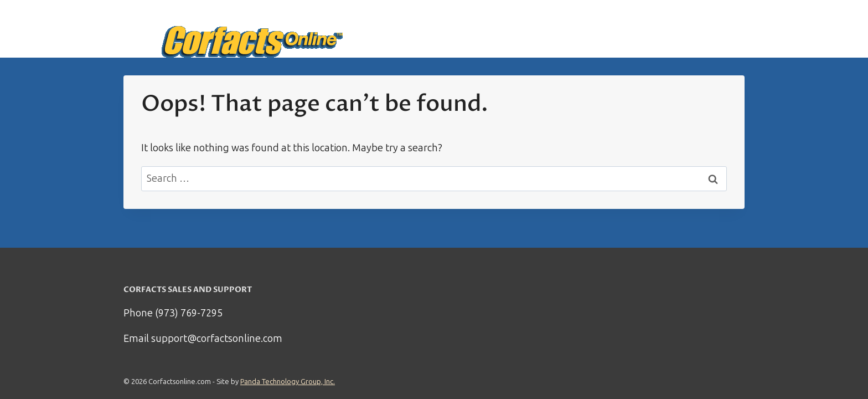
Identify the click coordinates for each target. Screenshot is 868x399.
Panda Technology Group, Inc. (288, 382)
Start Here (537, 29)
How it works (600, 29)
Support (658, 29)
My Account (713, 29)
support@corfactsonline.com (217, 339)
